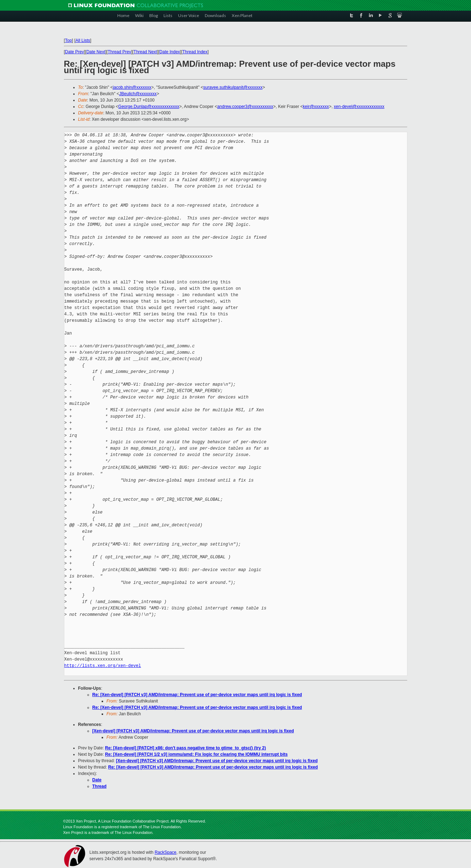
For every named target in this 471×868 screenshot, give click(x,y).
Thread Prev (119, 52)
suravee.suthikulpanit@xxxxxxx (233, 87)
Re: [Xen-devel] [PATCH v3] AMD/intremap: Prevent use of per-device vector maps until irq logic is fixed (197, 695)
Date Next (96, 52)
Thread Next (145, 52)
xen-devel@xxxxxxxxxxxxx (359, 107)
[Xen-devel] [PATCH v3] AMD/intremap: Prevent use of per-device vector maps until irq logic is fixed (193, 731)
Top (68, 40)
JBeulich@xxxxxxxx (138, 94)
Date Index (170, 52)
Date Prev (74, 52)
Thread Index (195, 52)
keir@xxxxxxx (316, 107)
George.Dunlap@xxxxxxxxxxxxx (149, 107)
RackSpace (165, 852)
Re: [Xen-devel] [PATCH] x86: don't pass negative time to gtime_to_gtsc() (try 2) (186, 748)
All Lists (83, 40)
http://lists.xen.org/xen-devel (103, 666)
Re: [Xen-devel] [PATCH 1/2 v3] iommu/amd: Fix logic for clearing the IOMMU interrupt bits (197, 754)
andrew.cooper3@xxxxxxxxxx (245, 107)
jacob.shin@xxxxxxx (132, 87)
